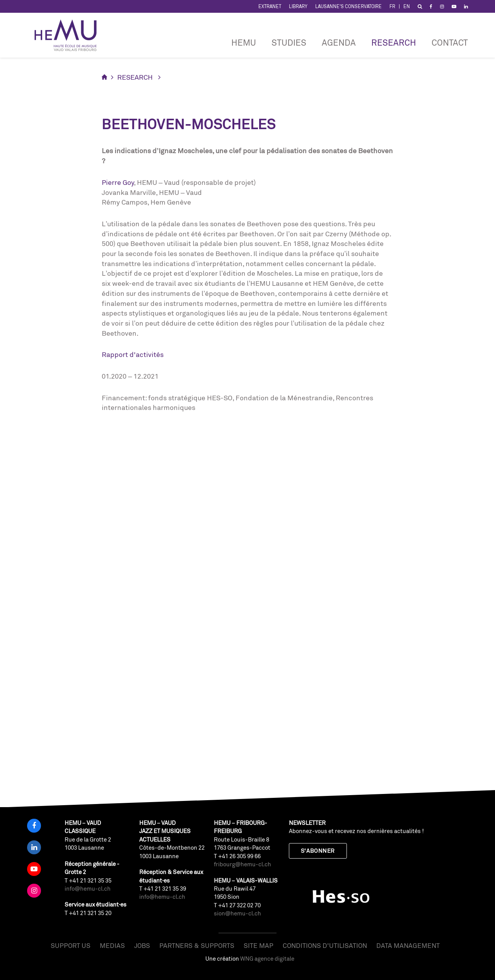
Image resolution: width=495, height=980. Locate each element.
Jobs (142, 945)
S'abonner (318, 851)
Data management (408, 945)
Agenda (339, 42)
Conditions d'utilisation (325, 945)
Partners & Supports (197, 945)
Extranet (270, 6)
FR (392, 6)
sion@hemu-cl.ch (237, 913)
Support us (71, 945)
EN (407, 6)
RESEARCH (394, 42)
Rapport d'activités (133, 354)
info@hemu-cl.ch (88, 889)
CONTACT (450, 42)
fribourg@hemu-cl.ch (242, 864)
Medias (112, 945)
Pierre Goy (118, 182)
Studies (289, 42)
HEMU (244, 42)
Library (298, 6)
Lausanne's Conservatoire (348, 6)
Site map (259, 945)
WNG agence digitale (267, 959)
